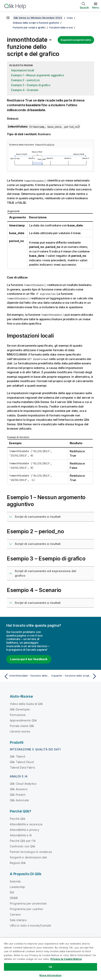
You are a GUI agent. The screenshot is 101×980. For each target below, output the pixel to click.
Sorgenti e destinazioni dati (28, 857)
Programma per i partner (27, 909)
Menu (96, 7)
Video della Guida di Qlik (26, 704)
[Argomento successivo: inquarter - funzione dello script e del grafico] (75, 676)
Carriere (15, 914)
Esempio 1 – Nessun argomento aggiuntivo (38, 75)
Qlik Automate (19, 800)
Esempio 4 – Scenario (25, 90)
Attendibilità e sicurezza (26, 824)
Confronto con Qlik (23, 846)
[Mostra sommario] (8, 18)
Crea (70, 18)
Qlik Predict (18, 795)
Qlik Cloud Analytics (23, 784)
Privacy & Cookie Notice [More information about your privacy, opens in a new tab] (66, 959)
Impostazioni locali (23, 70)
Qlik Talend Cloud (22, 762)
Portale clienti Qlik (22, 726)
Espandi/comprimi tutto (76, 40)
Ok (50, 967)
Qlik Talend (17, 756)
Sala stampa (18, 920)
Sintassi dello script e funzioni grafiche (36, 23)
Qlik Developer (20, 709)
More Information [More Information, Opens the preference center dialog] (50, 975)
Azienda (15, 881)
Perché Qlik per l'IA (23, 841)
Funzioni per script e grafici (29, 27)
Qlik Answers (19, 789)
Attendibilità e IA (21, 835)
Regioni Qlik (18, 863)
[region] (50, 959)
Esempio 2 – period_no (25, 80)
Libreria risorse (20, 731)
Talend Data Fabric (23, 767)
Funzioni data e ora (61, 27)
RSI (12, 892)
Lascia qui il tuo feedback (29, 659)
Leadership (18, 887)
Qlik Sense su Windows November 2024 (38, 18)
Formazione (18, 715)
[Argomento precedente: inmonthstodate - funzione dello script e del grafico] (26, 676)
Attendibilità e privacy (25, 830)
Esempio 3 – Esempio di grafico (31, 85)
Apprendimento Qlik (23, 720)
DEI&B (14, 898)
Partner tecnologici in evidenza (31, 852)
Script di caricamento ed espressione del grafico (45, 573)
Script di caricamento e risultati (38, 517)
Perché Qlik (18, 819)
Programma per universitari (28, 903)
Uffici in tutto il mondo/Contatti (30, 926)
